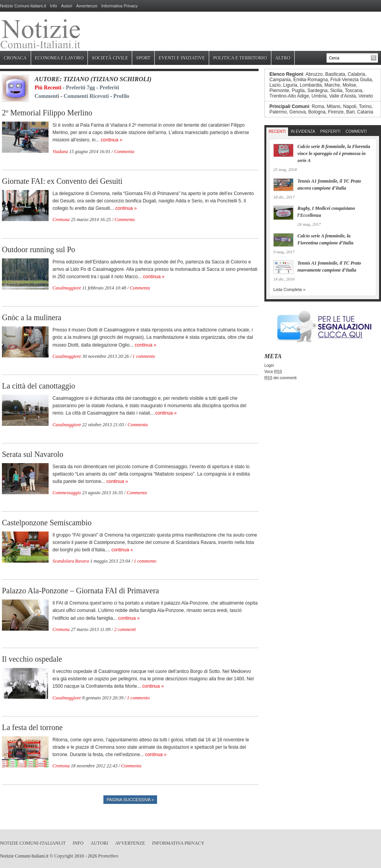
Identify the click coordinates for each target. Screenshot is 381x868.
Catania (365, 112)
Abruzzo (314, 74)
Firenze (336, 112)
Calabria (356, 74)
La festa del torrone (32, 727)
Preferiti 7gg (81, 88)
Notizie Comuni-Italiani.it (23, 6)
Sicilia (336, 91)
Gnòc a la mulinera (32, 317)
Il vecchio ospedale (32, 659)
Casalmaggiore (67, 288)
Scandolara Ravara (71, 561)
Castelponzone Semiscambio (47, 523)
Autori (67, 6)
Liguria (290, 85)
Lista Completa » (289, 289)
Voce (273, 372)
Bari (350, 112)
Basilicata (335, 74)
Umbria (319, 96)
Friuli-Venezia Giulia (351, 80)
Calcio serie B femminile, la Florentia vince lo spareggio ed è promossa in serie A (334, 153)
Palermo (278, 112)
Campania (280, 80)
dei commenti (281, 378)
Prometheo (108, 856)
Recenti (277, 132)
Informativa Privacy (120, 6)
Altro (283, 58)
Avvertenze (87, 6)
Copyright (64, 856)
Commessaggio (67, 493)
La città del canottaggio (38, 386)
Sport (143, 58)
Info (54, 6)
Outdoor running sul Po (38, 249)
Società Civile (110, 58)
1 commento (144, 356)
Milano (333, 106)
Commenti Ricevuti (86, 96)
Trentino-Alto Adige (289, 96)
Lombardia (311, 85)
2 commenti (125, 629)
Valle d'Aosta (343, 96)
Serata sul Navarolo (33, 454)
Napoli (350, 106)
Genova (297, 112)
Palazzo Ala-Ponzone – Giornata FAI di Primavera (80, 591)
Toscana (354, 91)
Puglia (298, 91)
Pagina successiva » (130, 800)
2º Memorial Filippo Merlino (47, 113)
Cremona (61, 220)
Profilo (121, 96)
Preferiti (109, 88)
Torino (365, 106)
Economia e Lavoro (59, 58)
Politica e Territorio (240, 58)
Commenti (47, 96)
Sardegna (317, 91)
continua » (111, 140)
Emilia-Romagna (310, 80)
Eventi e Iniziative (182, 58)
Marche (332, 85)
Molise (349, 85)
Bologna (317, 112)
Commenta (124, 152)
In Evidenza (303, 132)
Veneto (366, 96)
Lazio (275, 85)
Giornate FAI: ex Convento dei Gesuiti (62, 181)
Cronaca (15, 58)
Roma (318, 106)
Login (269, 365)
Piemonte (279, 91)
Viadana (60, 152)
